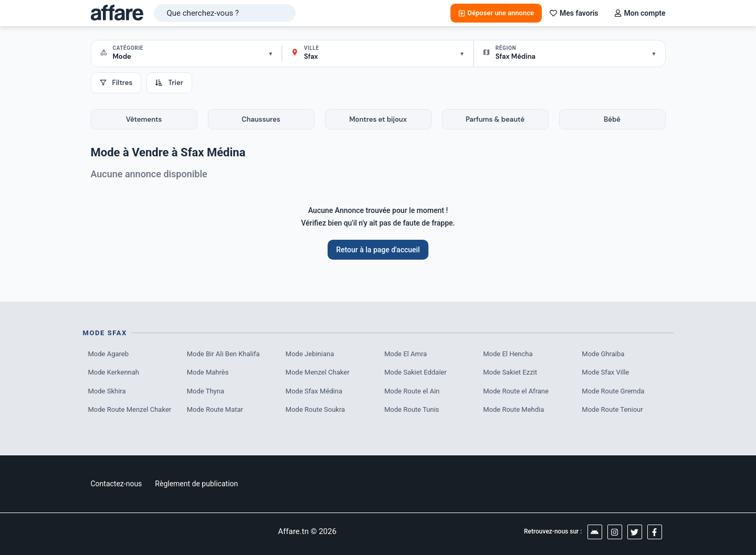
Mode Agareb (109, 354)
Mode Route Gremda (613, 391)
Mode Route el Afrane (516, 391)
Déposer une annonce (496, 13)
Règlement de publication (196, 484)
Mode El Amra (406, 354)
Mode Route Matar (215, 409)
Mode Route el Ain (412, 391)
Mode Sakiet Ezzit (510, 372)
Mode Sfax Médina (314, 391)
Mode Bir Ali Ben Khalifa (223, 354)
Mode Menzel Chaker (318, 372)
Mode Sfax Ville (605, 372)
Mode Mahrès (208, 372)
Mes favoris (574, 13)
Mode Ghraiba (603, 354)
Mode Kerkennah (114, 372)
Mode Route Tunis (412, 409)
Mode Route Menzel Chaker (130, 409)
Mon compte (640, 13)
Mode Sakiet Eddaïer (416, 372)
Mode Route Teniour (612, 409)
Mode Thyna (206, 391)
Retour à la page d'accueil (378, 250)
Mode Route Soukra (315, 409)
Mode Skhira (107, 391)
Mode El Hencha (508, 354)
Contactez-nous (117, 484)
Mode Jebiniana (310, 354)
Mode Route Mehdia (513, 409)
